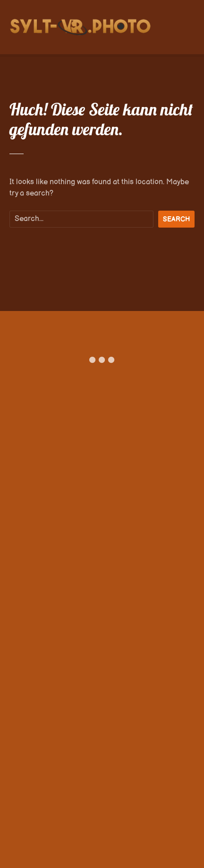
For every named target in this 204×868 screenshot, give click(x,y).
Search (176, 219)
